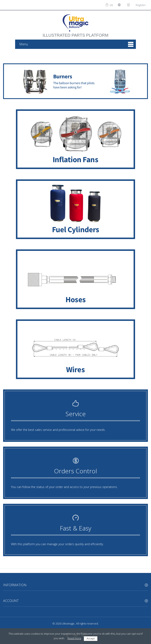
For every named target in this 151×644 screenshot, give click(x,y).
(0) (109, 5)
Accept (91, 639)
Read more (74, 638)
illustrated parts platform (75, 33)
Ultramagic (68, 623)
